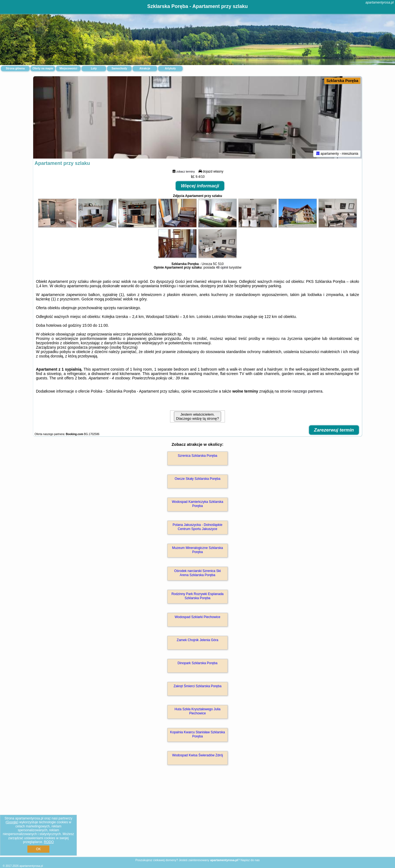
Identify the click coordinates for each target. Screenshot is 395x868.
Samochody (119, 68)
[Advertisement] (198, 817)
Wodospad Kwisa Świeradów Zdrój (197, 755)
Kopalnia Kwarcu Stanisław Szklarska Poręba (198, 734)
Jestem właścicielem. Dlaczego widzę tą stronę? (198, 416)
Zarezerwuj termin (334, 430)
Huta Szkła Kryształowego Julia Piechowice (197, 711)
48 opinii (222, 267)
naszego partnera (307, 391)
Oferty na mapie (43, 68)
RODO (49, 842)
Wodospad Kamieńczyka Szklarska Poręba (197, 504)
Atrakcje (145, 68)
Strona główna (15, 68)
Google (12, 822)
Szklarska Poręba (342, 81)
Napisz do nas (250, 860)
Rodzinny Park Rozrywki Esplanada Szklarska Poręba (198, 596)
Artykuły (170, 68)
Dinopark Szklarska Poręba (197, 663)
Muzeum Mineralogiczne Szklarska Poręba (197, 550)
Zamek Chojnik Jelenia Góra (197, 640)
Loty (94, 68)
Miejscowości (68, 68)
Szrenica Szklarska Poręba (198, 456)
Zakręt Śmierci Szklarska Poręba (198, 686)
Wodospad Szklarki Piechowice (198, 617)
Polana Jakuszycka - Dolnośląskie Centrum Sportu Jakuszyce (197, 527)
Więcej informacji (200, 186)
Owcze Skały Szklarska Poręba (198, 479)
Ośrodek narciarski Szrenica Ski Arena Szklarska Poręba (198, 573)
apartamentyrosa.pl (380, 2)
